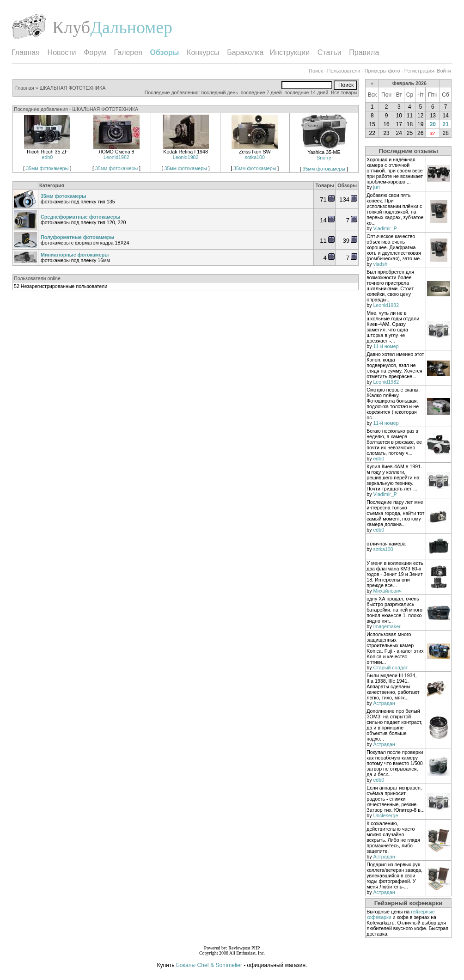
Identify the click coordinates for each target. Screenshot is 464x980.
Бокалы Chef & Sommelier (210, 965)
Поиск (316, 71)
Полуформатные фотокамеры (77, 237)
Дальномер (131, 27)
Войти (444, 71)
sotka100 (255, 157)
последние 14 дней (307, 92)
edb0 (47, 157)
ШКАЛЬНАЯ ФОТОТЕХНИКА (72, 88)
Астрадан (384, 703)
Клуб (71, 27)
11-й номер (386, 346)
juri (376, 187)
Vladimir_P (385, 228)
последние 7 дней (261, 92)
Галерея (128, 52)
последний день (220, 92)
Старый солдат (390, 668)
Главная (26, 52)
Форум (95, 52)
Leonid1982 (116, 157)
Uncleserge (385, 815)
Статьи (330, 52)
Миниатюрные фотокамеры (75, 255)
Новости (62, 52)
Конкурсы (203, 52)
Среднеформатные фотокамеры (80, 217)
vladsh (380, 264)
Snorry (324, 158)
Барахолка (245, 52)
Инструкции (290, 52)
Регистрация (419, 71)
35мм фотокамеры (47, 168)
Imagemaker (387, 626)
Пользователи (344, 71)
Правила (364, 52)
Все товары (344, 92)
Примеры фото (382, 71)
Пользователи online (37, 278)
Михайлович (387, 591)
